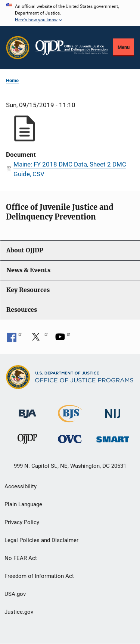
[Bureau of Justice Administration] (27, 410)
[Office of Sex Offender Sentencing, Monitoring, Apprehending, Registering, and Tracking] (113, 437)
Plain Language (23, 504)
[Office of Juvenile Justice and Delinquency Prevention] (27, 441)
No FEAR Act (21, 558)
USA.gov (15, 594)
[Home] (71, 48)
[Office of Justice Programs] (18, 48)
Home (12, 80)
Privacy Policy (22, 522)
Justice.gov (19, 612)
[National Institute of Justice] (113, 410)
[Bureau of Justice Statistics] (70, 419)
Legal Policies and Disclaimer (41, 540)
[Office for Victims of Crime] (70, 439)
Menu (124, 47)
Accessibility (21, 486)
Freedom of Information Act (39, 576)
